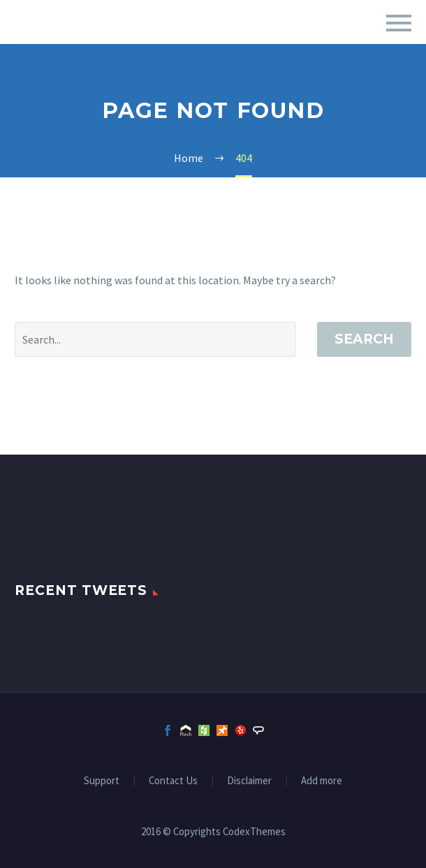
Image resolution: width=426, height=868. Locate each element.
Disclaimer (249, 781)
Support (102, 781)
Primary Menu (399, 23)
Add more (322, 781)
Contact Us (173, 781)
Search (364, 339)
